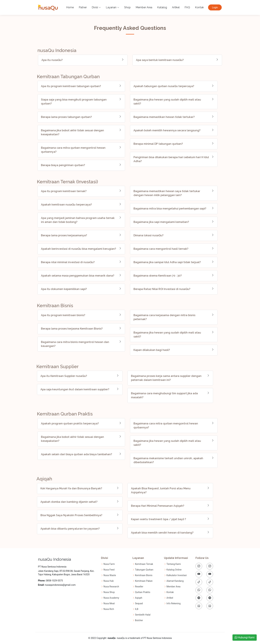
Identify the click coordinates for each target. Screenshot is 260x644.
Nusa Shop (109, 592)
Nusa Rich (109, 609)
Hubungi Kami (245, 637)
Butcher (139, 620)
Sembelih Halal (143, 615)
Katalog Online (174, 570)
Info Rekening (174, 603)
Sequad (139, 603)
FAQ (186, 7)
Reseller (139, 587)
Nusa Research (111, 587)
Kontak (199, 7)
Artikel (175, 7)
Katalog (161, 7)
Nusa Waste (110, 575)
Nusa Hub (109, 581)
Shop (127, 7)
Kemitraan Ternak (144, 564)
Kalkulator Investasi (177, 575)
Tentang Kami (174, 564)
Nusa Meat (109, 603)
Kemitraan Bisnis (144, 575)
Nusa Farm (109, 564)
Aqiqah (139, 598)
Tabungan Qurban (144, 570)
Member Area (143, 7)
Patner (82, 7)
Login (215, 7)
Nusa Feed (109, 570)
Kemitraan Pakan (144, 581)
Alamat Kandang (175, 581)
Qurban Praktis (143, 592)
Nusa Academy (111, 598)
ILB (137, 609)
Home (69, 7)
